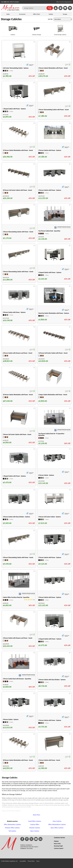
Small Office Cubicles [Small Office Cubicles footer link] (35, 821)
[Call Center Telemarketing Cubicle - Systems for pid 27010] (19, 59)
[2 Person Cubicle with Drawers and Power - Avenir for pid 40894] (19, 628)
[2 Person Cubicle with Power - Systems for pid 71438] (54, 138)
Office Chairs (36, 14)
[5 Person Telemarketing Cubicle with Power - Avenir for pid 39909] (19, 259)
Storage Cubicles (11, 19)
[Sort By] (63, 19)
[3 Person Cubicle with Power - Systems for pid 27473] (54, 177)
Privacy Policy (31, 861)
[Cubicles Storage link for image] (36, 29)
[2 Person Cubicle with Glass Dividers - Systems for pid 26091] (19, 504)
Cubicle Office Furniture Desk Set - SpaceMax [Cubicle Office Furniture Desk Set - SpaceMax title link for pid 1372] (16, 597)
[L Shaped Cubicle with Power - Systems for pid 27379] (54, 261)
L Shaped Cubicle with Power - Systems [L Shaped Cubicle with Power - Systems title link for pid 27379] (50, 272)
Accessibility (23, 861)
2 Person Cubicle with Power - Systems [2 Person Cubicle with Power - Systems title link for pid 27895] (50, 720)
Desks (8, 14)
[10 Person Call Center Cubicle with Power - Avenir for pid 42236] (19, 178)
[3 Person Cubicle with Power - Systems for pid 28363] (54, 585)
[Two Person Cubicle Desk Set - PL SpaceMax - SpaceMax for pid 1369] (54, 424)
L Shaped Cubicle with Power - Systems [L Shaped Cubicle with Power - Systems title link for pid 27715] (14, 109)
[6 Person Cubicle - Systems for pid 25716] (54, 462)
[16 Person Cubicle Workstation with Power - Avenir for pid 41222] (19, 382)
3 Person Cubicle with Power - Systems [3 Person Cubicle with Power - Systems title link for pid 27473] (50, 190)
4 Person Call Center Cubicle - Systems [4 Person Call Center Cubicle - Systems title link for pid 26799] (50, 517)
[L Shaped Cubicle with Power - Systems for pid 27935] (19, 464)
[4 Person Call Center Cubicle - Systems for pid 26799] (54, 504)
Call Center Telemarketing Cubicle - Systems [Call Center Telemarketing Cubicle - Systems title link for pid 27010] (16, 68)
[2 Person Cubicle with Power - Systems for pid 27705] (54, 545)
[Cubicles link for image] (13, 29)
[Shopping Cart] (70, 8)
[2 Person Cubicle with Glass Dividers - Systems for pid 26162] (54, 666)
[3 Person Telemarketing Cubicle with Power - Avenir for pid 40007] (54, 97)
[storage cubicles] (35, 8)
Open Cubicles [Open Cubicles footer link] (35, 831)
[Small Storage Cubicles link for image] (60, 29)
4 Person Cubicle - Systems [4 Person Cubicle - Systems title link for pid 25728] (11, 719)
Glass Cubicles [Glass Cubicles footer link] (57, 821)
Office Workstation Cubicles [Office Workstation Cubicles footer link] (12, 824)
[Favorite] (34, 42)
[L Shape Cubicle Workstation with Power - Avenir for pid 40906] (54, 385)
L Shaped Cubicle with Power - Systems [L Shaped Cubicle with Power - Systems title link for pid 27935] (14, 476)
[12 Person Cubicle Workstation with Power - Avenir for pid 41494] (19, 138)
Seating (51, 14)
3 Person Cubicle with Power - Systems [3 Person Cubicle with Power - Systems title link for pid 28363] (50, 597)
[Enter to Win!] (60, 10)
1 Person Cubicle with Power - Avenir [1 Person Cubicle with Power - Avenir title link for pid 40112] (49, 760)
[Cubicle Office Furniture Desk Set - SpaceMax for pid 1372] (19, 587)
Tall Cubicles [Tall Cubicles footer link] (12, 831)
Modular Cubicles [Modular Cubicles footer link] (35, 828)
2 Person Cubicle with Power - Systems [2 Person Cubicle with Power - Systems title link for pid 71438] (50, 150)
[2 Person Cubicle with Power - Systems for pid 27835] (19, 300)
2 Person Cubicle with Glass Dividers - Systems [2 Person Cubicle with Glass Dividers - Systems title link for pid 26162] (52, 680)
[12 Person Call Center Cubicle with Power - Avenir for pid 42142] (54, 341)
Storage (65, 14)
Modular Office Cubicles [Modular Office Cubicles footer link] (12, 828)
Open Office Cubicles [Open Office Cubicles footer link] (57, 828)
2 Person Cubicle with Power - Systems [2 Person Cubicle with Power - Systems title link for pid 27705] (50, 557)
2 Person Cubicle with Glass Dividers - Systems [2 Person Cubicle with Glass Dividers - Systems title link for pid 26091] (16, 517)
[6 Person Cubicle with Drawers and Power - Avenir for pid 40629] (19, 342)
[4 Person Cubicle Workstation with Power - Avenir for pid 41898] (54, 58)
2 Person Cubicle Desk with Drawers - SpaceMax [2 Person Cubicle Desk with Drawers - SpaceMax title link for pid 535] (17, 679)
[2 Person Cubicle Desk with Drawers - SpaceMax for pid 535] (19, 668)
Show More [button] (37, 815)
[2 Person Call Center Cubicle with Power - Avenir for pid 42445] (19, 425)
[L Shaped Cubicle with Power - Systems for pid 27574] (54, 628)
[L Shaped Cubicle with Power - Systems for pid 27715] (19, 99)
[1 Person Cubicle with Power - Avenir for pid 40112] (54, 751)
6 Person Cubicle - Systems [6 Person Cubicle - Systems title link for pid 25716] (46, 475)
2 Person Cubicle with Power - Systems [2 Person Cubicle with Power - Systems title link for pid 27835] (14, 312)
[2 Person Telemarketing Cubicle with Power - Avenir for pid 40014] (19, 220)
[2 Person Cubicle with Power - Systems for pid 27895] (54, 707)
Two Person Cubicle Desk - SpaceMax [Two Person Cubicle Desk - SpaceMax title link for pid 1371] (49, 231)
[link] (70, 8)
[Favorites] (65, 10)
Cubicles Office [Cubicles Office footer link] (35, 824)
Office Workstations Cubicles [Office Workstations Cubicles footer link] (57, 824)
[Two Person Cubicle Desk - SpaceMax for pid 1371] (54, 221)
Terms (38, 861)
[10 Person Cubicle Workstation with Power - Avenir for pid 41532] (19, 749)
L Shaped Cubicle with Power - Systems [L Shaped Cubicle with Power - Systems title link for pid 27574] (50, 639)
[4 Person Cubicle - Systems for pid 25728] (19, 707)
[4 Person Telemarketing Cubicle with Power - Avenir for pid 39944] (19, 545)
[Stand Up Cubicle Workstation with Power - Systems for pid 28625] (54, 302)
